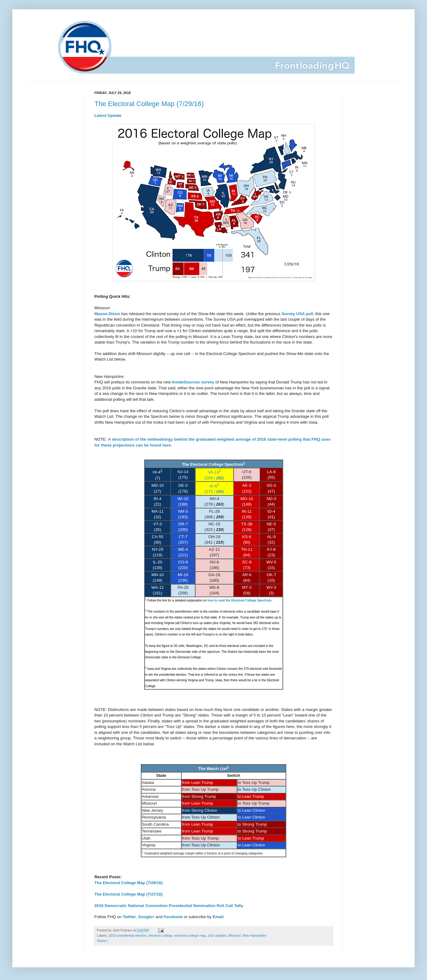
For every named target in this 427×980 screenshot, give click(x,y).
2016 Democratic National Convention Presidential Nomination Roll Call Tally (169, 906)
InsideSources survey (193, 382)
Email (218, 917)
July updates (217, 935)
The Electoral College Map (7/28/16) (129, 883)
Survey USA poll (297, 314)
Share (101, 941)
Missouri (235, 935)
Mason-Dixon (107, 314)
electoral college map (190, 935)
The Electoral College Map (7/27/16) (129, 894)
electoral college (160, 935)
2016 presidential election (127, 935)
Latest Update (108, 116)
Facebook (173, 917)
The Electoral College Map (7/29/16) (149, 104)
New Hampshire (254, 935)
